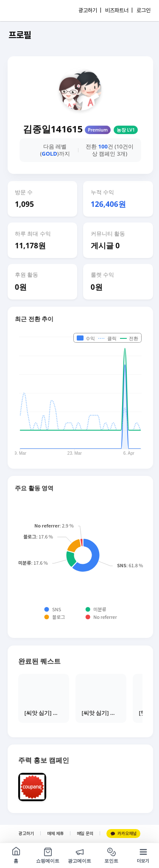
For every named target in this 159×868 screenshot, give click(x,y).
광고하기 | (90, 10)
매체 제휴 (55, 834)
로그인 (144, 10)
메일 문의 (85, 834)
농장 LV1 (126, 130)
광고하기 (26, 834)
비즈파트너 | (119, 10)
